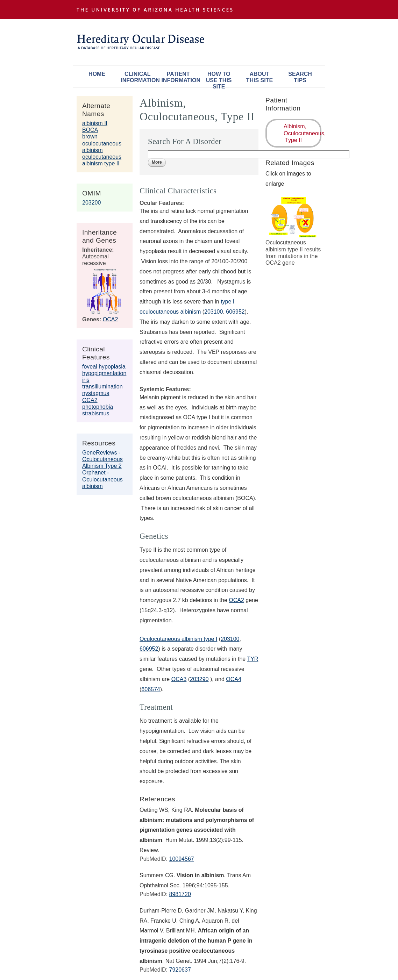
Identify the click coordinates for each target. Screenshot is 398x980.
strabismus (96, 413)
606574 (151, 689)
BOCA (90, 130)
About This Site (260, 77)
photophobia (98, 407)
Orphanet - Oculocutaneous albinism (102, 479)
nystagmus (96, 393)
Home (97, 74)
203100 (230, 639)
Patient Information (180, 77)
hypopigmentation (104, 373)
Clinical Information (139, 77)
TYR (253, 659)
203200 (91, 203)
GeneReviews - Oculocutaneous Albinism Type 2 (102, 459)
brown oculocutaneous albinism (102, 143)
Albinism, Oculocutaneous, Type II (303, 133)
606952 (149, 649)
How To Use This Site (219, 79)
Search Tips (300, 77)
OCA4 (234, 679)
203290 (199, 679)
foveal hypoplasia (104, 367)
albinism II (95, 123)
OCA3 (179, 679)
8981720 (180, 894)
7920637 (180, 970)
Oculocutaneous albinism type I (178, 639)
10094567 (181, 859)
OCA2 (111, 319)
